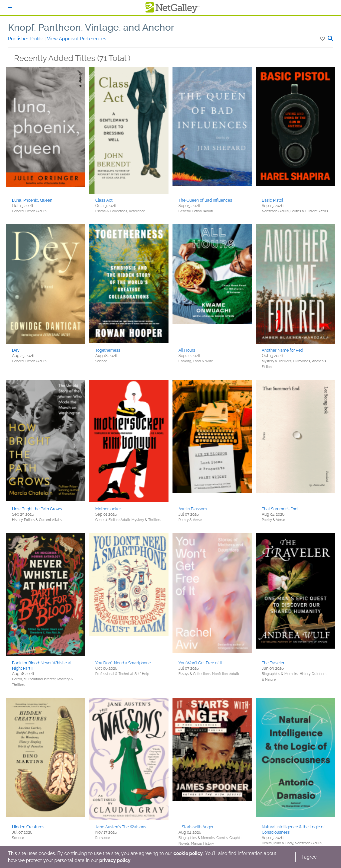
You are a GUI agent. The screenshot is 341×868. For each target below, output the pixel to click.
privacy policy (115, 860)
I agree (309, 857)
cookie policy (188, 853)
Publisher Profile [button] (26, 39)
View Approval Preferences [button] (77, 39)
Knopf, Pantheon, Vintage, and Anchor (91, 27)
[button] (323, 39)
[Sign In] (10, 8)
